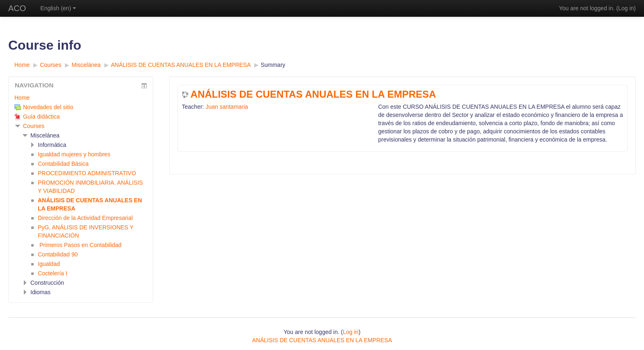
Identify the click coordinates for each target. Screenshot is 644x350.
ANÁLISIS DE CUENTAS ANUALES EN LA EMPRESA (313, 94)
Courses (34, 126)
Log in (626, 8)
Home (22, 98)
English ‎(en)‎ (58, 8)
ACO (17, 8)
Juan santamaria (227, 107)
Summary (273, 65)
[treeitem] (81, 98)
